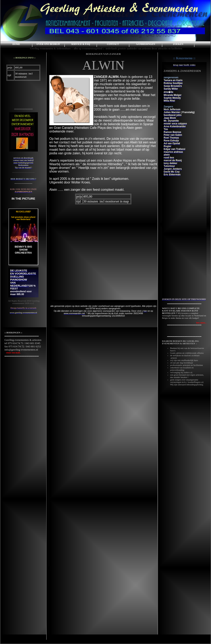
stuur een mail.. (13, 353)
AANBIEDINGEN (146, 44)
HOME (16, 44)
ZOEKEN (178, 44)
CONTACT (113, 44)
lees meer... (201, 323)
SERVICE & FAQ (81, 44)
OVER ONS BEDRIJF (48, 44)
